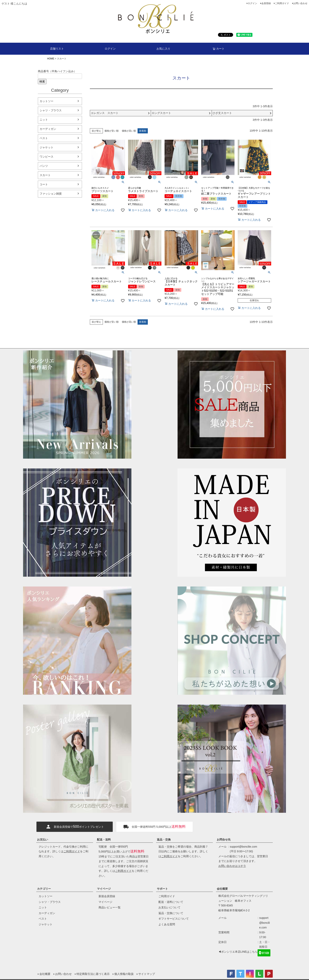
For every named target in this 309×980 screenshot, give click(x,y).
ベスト (44, 138)
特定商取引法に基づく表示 (93, 974)
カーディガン (48, 129)
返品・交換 (164, 840)
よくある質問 (167, 924)
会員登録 (266, 3)
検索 (42, 81)
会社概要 (222, 889)
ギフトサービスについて (174, 919)
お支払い (43, 840)
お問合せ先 (224, 840)
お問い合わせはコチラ (232, 866)
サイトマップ (147, 974)
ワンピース (47, 157)
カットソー (47, 101)
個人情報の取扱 (124, 974)
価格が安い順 (112, 131)
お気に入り (163, 49)
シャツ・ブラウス (51, 110)
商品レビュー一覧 (110, 907)
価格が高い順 (129, 131)
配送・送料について (171, 902)
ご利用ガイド (282, 3)
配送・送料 (104, 840)
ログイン (252, 3)
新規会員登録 (107, 896)
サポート (162, 889)
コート (44, 184)
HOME (51, 59)
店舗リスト (57, 49)
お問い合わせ (300, 3)
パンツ (44, 166)
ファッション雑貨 (51, 194)
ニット (44, 120)
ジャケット (47, 147)
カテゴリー (44, 889)
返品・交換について (171, 913)
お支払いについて (169, 907)
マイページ (104, 889)
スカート (45, 175)
